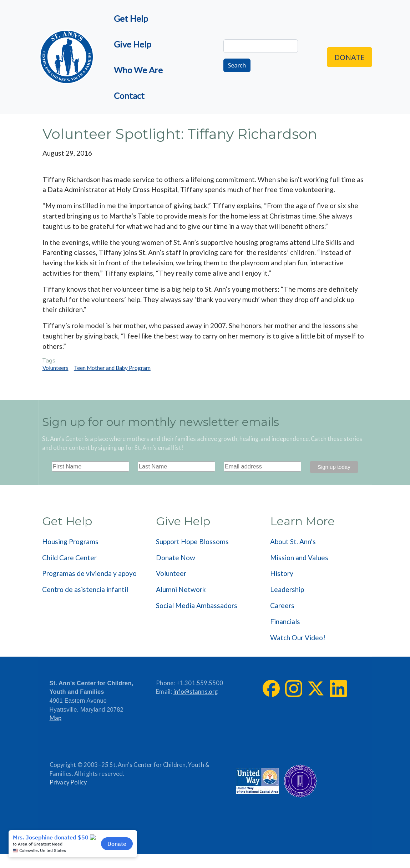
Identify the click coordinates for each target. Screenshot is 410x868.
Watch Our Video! (298, 638)
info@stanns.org (196, 692)
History (282, 573)
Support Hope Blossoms (192, 541)
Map (56, 718)
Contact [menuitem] (129, 96)
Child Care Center (69, 558)
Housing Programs (70, 541)
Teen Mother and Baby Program (112, 368)
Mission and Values (299, 558)
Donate (350, 57)
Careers (282, 605)
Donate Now (176, 558)
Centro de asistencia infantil (85, 589)
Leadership (287, 589)
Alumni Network (181, 589)
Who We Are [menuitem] (138, 70)
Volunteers (55, 368)
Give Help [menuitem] (133, 44)
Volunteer (171, 573)
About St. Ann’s (293, 541)
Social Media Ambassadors (197, 605)
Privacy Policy (68, 782)
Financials (285, 621)
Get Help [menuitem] (131, 18)
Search (237, 65)
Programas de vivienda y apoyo (89, 573)
